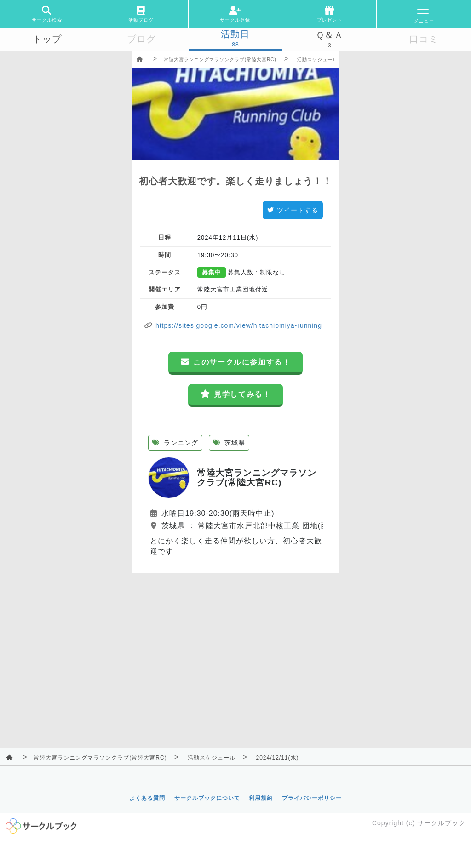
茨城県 (229, 443)
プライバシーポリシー (312, 798)
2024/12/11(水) (277, 758)
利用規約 (261, 798)
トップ (47, 39)
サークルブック (441, 823)
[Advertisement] (235, 637)
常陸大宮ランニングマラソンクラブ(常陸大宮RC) (220, 60)
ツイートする (293, 210)
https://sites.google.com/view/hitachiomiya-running (238, 325)
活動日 (235, 34)
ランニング (175, 443)
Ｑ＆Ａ (330, 35)
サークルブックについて (207, 798)
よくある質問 (147, 798)
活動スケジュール (317, 60)
